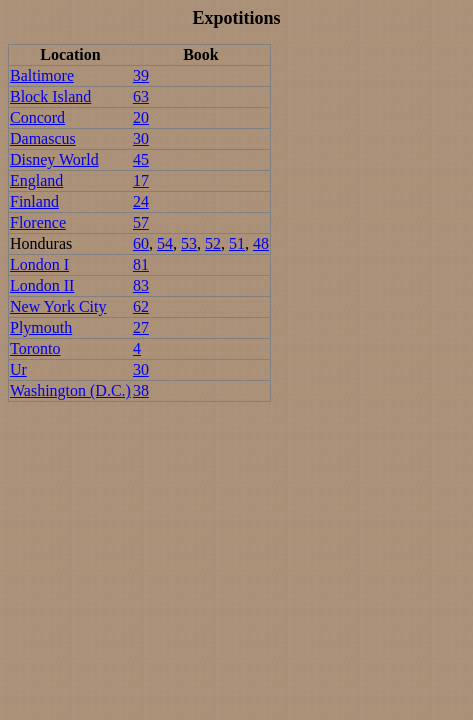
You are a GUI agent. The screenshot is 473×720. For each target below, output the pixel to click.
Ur (18, 369)
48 (261, 243)
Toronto (35, 348)
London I (39, 264)
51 (237, 243)
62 (141, 306)
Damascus (43, 138)
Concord (37, 117)
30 (141, 138)
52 (213, 243)
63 (141, 96)
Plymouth (41, 327)
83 (141, 285)
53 (189, 243)
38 (141, 390)
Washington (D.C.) (70, 390)
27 (141, 327)
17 (141, 180)
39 (141, 75)
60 (141, 243)
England (36, 180)
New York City (58, 306)
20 (141, 117)
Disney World (54, 159)
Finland (34, 201)
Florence (38, 222)
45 (141, 159)
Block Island (50, 96)
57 (141, 222)
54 (165, 243)
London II (42, 285)
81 (141, 264)
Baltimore (42, 75)
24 (141, 201)
